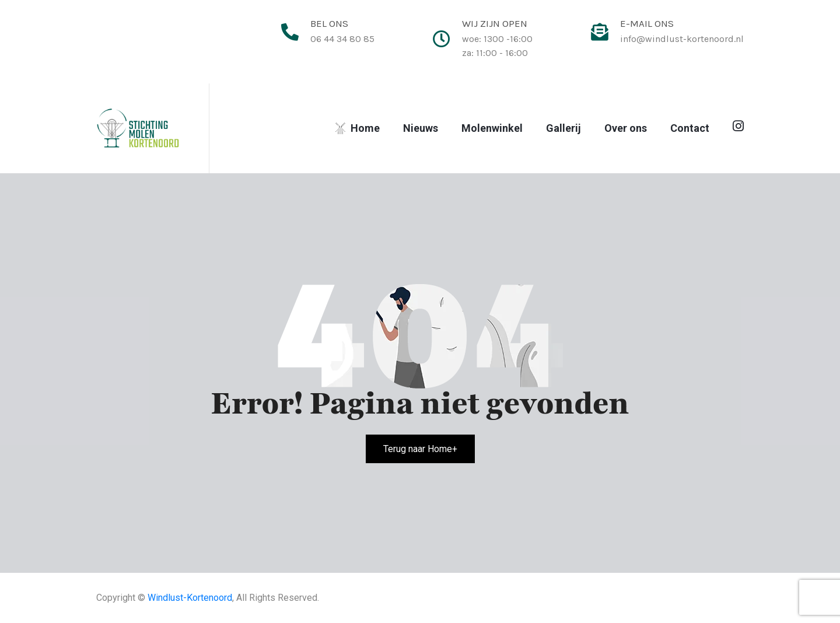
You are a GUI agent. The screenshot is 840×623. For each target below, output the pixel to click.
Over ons (626, 128)
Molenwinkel (492, 128)
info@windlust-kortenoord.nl (682, 39)
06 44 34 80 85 (342, 39)
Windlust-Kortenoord (190, 598)
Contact (690, 128)
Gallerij (563, 128)
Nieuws (421, 128)
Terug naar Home (420, 449)
